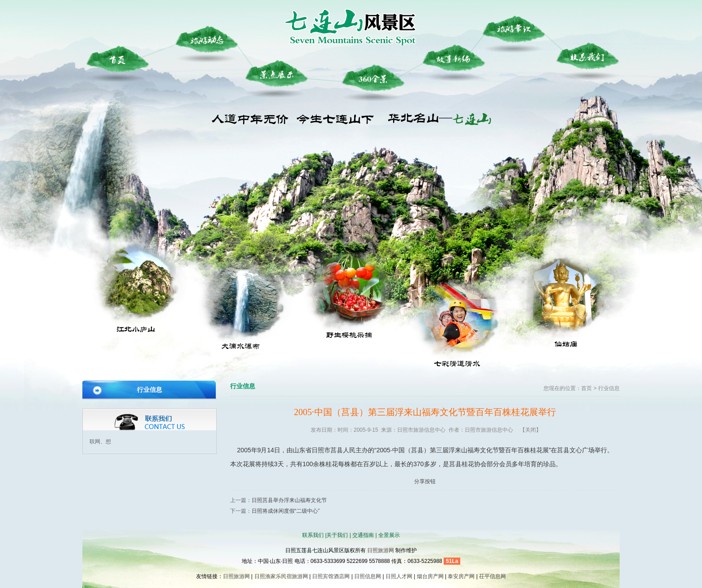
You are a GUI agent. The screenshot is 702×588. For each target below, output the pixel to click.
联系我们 (313, 535)
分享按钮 (425, 481)
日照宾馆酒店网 (331, 576)
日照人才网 (399, 576)
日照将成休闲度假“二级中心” (286, 511)
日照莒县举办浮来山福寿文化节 (289, 500)
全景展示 (389, 535)
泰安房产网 (461, 576)
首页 (586, 388)
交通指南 (363, 535)
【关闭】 (531, 430)
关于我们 (337, 535)
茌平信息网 (492, 576)
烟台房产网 (430, 576)
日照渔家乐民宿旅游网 (281, 576)
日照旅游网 (381, 550)
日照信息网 (368, 576)
